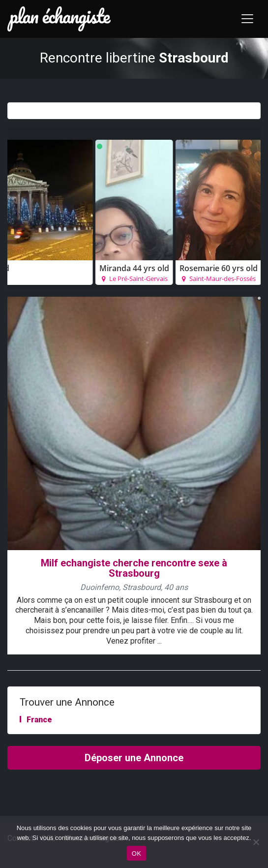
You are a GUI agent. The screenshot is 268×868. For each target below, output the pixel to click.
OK (136, 853)
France (39, 720)
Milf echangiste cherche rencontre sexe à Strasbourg (134, 568)
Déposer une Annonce (134, 758)
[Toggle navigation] (247, 19)
